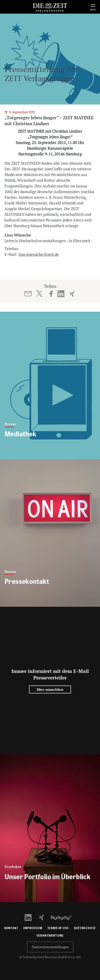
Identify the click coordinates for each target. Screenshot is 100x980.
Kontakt (11, 928)
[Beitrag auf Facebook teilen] (51, 294)
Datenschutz (85, 928)
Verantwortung (50, 936)
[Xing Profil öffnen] (44, 917)
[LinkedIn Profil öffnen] (31, 917)
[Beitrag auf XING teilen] (72, 294)
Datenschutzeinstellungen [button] (50, 947)
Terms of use (58, 928)
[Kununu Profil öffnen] (64, 917)
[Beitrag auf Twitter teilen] (39, 294)
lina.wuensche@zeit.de (39, 254)
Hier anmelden (50, 689)
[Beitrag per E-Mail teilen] (28, 294)
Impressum (33, 928)
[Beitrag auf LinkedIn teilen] (61, 294)
